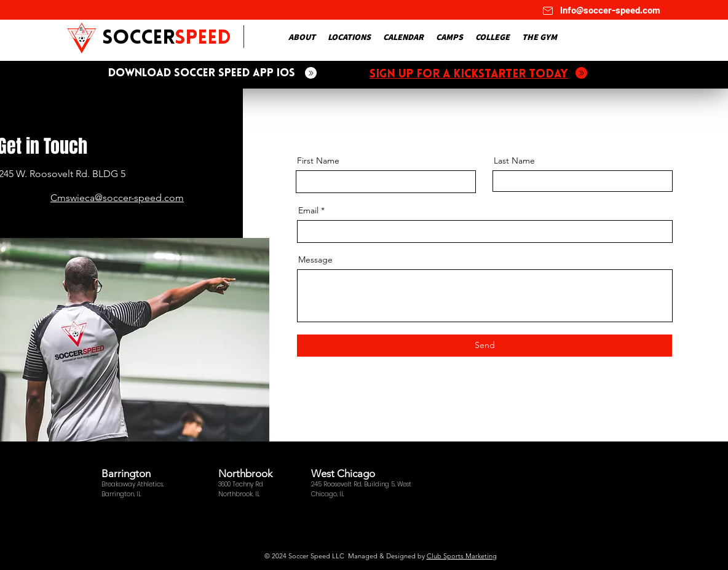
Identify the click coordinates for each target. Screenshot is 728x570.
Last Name (514, 160)
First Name (318, 160)
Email (308, 210)
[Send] (485, 346)
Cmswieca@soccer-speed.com (117, 198)
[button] (302, 37)
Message (315, 259)
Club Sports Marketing (462, 556)
